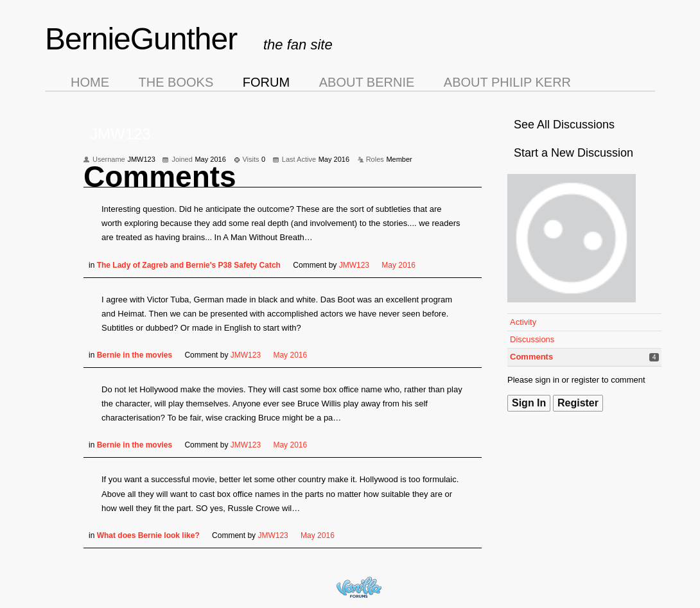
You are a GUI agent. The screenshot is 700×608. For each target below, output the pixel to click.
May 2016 (398, 265)
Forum (266, 82)
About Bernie (367, 82)
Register (578, 403)
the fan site (298, 45)
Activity (523, 322)
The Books (176, 82)
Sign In (529, 403)
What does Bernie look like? (148, 535)
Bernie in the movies (135, 355)
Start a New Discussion (573, 153)
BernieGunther (141, 39)
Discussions (532, 339)
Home (90, 82)
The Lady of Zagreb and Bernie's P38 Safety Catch (189, 265)
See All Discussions (564, 125)
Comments (531, 357)
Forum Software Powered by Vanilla (359, 587)
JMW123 (354, 265)
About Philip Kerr (507, 82)
